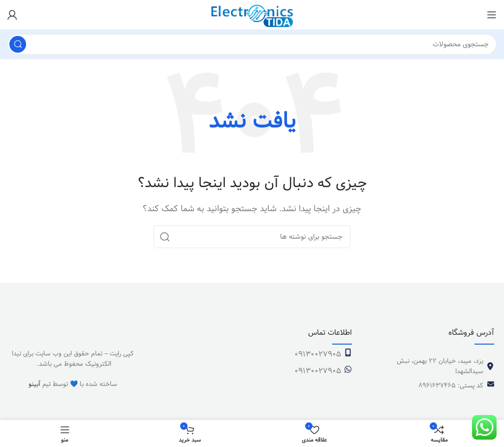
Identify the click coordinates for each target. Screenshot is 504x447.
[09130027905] (348, 352)
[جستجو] (252, 44)
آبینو (34, 384)
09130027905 (318, 354)
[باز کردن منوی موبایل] (492, 15)
